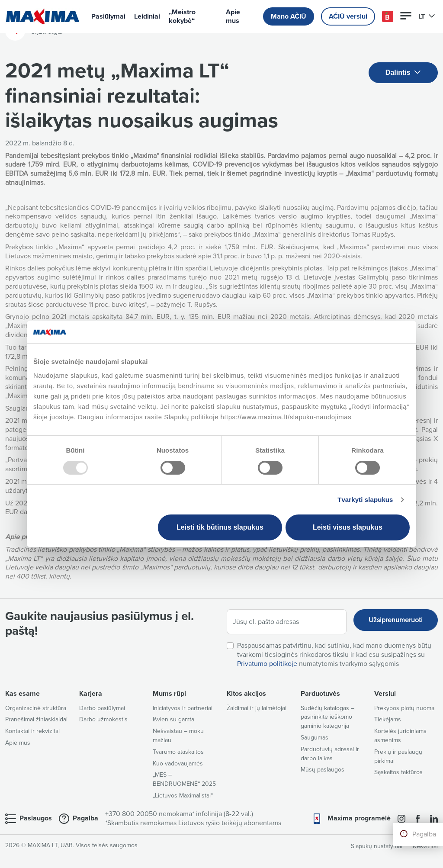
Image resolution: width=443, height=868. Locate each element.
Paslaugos (36, 818)
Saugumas (315, 738)
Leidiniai (147, 16)
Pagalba (424, 834)
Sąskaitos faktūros (398, 772)
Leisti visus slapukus (348, 527)
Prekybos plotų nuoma (404, 708)
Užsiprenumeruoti (396, 620)
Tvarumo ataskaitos (178, 752)
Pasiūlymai (108, 16)
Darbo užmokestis (103, 719)
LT (427, 16)
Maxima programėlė (359, 818)
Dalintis (403, 73)
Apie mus (233, 16)
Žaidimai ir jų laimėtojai (257, 708)
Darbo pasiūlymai (102, 708)
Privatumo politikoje (267, 664)
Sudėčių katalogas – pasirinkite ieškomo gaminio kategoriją (327, 717)
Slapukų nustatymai (377, 846)
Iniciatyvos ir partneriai (183, 708)
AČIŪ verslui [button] (348, 16)
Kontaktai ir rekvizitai (32, 731)
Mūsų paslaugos (323, 770)
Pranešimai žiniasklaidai (36, 719)
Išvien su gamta (173, 719)
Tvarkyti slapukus (365, 500)
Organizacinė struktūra (36, 708)
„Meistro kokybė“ (182, 16)
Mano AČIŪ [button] (289, 16)
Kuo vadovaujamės (178, 764)
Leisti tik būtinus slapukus (220, 527)
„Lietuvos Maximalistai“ (183, 796)
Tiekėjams (388, 719)
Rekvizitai (425, 846)
